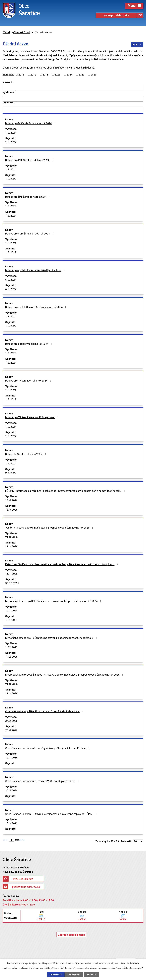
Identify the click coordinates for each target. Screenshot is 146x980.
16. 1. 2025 (11, 574)
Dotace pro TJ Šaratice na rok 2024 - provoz (32, 417)
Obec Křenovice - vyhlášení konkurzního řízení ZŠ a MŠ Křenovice (45, 711)
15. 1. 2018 (11, 758)
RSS (137, 45)
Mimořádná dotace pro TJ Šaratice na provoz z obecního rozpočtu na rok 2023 (52, 638)
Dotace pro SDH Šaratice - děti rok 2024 (30, 234)
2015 (33, 75)
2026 (94, 75)
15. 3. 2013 (11, 823)
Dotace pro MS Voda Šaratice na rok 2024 (31, 123)
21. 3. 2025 (11, 537)
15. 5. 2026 (11, 510)
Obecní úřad (22, 32)
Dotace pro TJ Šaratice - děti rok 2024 (29, 381)
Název (7, 82)
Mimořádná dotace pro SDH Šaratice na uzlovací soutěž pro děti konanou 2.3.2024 (54, 601)
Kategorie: (8, 74)
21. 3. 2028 (11, 546)
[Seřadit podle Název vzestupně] (14, 81)
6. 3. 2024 (11, 280)
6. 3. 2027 (11, 289)
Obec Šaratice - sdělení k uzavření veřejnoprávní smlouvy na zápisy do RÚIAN (51, 814)
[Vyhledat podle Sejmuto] (73, 110)
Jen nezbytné (74, 975)
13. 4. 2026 (11, 500)
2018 (45, 75)
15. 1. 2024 (11, 611)
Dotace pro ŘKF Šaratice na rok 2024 (28, 197)
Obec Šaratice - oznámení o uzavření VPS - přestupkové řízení (43, 781)
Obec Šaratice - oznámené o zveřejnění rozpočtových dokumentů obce (48, 748)
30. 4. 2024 (11, 790)
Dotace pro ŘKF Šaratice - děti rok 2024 (30, 160)
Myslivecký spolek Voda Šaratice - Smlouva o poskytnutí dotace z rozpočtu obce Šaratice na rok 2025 (65, 675)
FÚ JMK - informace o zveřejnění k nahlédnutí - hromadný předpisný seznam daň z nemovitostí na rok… (66, 491)
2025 (81, 75)
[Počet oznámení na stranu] (138, 841)
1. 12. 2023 (11, 647)
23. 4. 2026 (11, 730)
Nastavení (92, 975)
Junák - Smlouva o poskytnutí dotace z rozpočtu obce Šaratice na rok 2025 (50, 528)
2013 (21, 75)
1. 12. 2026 (11, 657)
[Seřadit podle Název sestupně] (14, 82)
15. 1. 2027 (11, 620)
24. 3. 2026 (11, 721)
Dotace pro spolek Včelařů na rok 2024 (29, 344)
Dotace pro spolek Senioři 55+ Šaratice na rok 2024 (36, 307)
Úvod (6, 32)
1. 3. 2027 (11, 142)
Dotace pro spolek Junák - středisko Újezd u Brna (36, 270)
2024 (69, 75)
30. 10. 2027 (12, 583)
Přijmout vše (56, 975)
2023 (57, 75)
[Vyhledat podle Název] (73, 87)
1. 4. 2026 (11, 464)
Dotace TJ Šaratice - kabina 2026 (26, 454)
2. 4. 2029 (11, 473)
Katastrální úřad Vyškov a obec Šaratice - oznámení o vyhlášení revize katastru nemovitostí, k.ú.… (62, 564)
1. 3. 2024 (11, 133)
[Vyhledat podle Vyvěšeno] (73, 99)
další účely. (134, 963)
